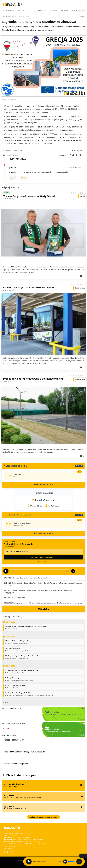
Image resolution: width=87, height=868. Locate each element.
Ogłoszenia (64, 10)
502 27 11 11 (36, 506)
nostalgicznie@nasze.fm (38, 844)
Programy (43, 10)
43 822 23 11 (14, 837)
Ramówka (54, 10)
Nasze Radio (9, 10)
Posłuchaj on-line (43, 485)
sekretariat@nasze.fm (24, 837)
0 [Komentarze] (82, 276)
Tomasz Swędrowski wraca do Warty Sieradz (30, 196)
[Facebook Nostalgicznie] (8, 852)
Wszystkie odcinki (44, 561)
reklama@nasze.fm (38, 840)
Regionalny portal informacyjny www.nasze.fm (25, 752)
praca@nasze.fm (12, 846)
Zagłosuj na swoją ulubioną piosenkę (43, 817)
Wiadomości (23, 10)
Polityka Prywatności (22, 861)
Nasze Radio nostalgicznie (16, 764)
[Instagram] (11, 852)
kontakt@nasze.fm (45, 500)
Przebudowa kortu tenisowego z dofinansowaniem (33, 379)
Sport (33, 10)
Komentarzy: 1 (78, 151)
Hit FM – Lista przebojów (19, 775)
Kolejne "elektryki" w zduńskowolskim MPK (29, 288)
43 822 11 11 (29, 840)
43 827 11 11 (54, 506)
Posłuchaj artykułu (11, 155)
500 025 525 (28, 844)
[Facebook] (5, 852)
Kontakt (75, 10)
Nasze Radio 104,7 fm (14, 740)
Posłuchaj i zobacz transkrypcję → (43, 557)
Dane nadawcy (8, 848)
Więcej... (43, 609)
